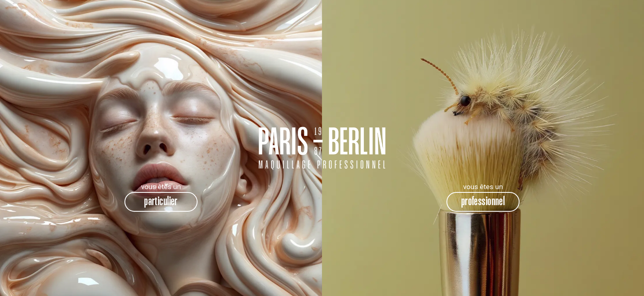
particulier (161, 202)
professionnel (483, 202)
